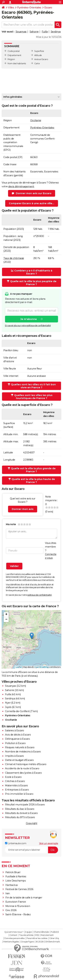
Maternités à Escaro (16, 786)
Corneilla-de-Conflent (17, 711)
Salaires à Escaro (15, 730)
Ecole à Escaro (13, 777)
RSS (37, 935)
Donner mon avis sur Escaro (34, 193)
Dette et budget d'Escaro (19, 760)
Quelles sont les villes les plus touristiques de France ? (32, 397)
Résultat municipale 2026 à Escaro (25, 805)
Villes (11, 8)
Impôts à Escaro (14, 756)
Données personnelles (14, 938)
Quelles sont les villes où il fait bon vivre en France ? (32, 386)
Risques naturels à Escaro (20, 747)
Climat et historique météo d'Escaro (26, 764)
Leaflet (19, 667)
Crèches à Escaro (15, 781)
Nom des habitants (17, 63)
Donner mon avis (23, 509)
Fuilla (45, 32)
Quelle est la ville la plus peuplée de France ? (32, 283)
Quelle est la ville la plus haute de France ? (32, 481)
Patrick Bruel (13, 872)
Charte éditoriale (41, 932)
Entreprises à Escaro (17, 790)
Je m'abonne (29, 319)
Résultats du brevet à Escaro (21, 813)
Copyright (32, 823)
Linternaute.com (16, 843)
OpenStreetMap (41, 667)
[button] (32, 636)
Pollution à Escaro (15, 743)
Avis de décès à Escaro (18, 735)
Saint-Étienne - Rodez (18, 914)
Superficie (39, 51)
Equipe (28, 932)
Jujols (8, 707)
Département (14, 55)
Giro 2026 (11, 910)
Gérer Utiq (54, 938)
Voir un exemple (49, 843)
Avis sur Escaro (41, 59)
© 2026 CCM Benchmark (48, 942)
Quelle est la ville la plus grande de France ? (32, 470)
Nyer (8, 703)
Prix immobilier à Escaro (19, 794)
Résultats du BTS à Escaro (20, 817)
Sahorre (34, 32)
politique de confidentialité (40, 595)
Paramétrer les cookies (37, 938)
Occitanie (36, 120)
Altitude (38, 55)
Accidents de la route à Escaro (22, 768)
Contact (13, 935)
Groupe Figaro (27, 942)
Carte (37, 63)
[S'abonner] (32, 850)
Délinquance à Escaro (17, 739)
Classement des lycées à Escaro (23, 773)
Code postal (14, 51)
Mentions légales (11, 942)
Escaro (48, 8)
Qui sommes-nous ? (14, 932)
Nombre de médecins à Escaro (23, 752)
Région (11, 59)
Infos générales (13, 97)
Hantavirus (12, 885)
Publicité (55, 932)
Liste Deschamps (16, 881)
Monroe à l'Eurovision (18, 906)
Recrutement (47, 935)
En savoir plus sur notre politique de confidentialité (28, 325)
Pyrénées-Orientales (29, 8)
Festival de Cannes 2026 (19, 889)
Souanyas (21, 32)
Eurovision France (16, 902)
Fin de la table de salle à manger (24, 898)
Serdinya (56, 32)
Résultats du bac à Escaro (20, 809)
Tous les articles (26, 935)
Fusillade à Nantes (16, 876)
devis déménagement (21, 186)
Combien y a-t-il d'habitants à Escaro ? (32, 272)
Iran (8, 893)
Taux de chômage (14, 258)
